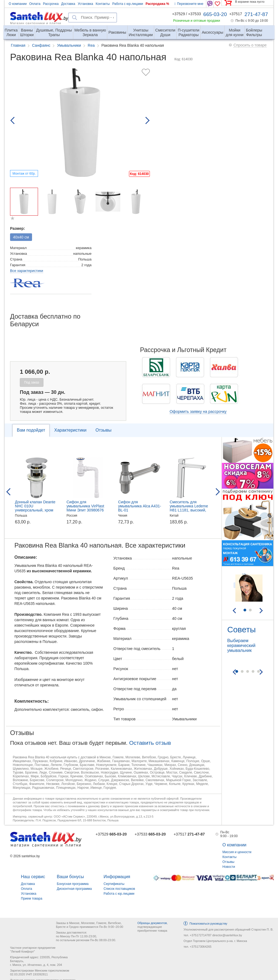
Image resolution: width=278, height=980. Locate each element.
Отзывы (104, 430)
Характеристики (70, 430)
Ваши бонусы (70, 877)
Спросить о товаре (250, 45)
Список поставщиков (119, 889)
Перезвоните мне (189, 4)
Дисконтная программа (74, 889)
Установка (85, 4)
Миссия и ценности (237, 852)
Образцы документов (152, 923)
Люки (11, 30)
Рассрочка (51, 4)
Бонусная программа (73, 884)
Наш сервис (33, 877)
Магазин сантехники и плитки (36, 23)
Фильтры (254, 30)
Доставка (68, 4)
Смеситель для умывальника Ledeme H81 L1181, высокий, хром (189, 508)
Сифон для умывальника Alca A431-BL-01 (140, 506)
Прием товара (32, 899)
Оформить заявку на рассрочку (198, 412)
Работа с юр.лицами (127, 4)
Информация (117, 877)
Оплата (35, 4)
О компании (18, 4)
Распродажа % (157, 4)
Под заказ (32, 382)
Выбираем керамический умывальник (241, 646)
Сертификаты (114, 884)
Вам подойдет (31, 430)
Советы (241, 629)
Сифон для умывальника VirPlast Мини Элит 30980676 (85, 506)
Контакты (103, 4)
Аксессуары (212, 32)
